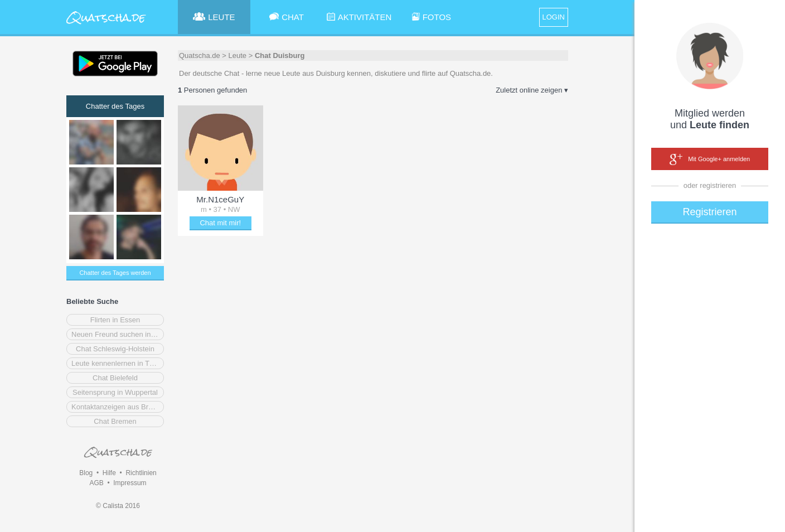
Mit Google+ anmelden (710, 159)
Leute (238, 55)
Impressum (130, 483)
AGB (96, 483)
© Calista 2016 (118, 506)
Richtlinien (141, 473)
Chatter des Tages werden (115, 273)
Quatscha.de (200, 55)
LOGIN (554, 17)
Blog (86, 473)
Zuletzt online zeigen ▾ (532, 90)
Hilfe (109, 473)
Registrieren (709, 212)
